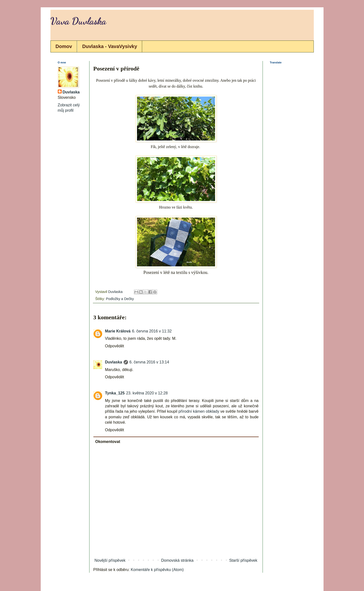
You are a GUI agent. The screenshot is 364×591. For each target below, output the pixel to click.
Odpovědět (115, 346)
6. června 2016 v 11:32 (152, 331)
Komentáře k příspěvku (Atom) (157, 570)
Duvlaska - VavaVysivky (110, 46)
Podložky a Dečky (120, 299)
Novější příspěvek (110, 560)
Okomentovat (108, 442)
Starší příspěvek (243, 560)
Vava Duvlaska (78, 21)
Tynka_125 (115, 393)
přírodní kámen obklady (199, 411)
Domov (64, 46)
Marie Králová (118, 331)
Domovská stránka (177, 560)
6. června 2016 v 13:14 (149, 362)
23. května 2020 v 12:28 (147, 393)
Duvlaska (114, 362)
